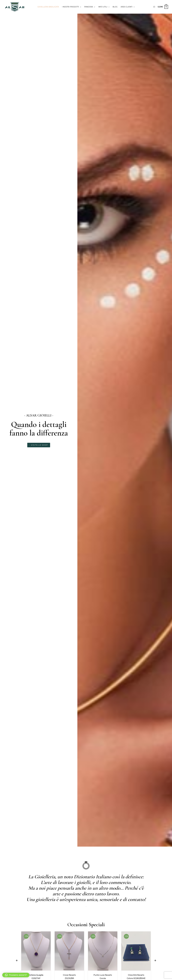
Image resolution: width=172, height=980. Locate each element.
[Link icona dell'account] (154, 7)
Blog (115, 7)
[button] (17, 960)
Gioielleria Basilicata (48, 7)
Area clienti (128, 7)
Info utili (104, 7)
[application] (80, 7)
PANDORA (90, 7)
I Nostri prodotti (72, 7)
